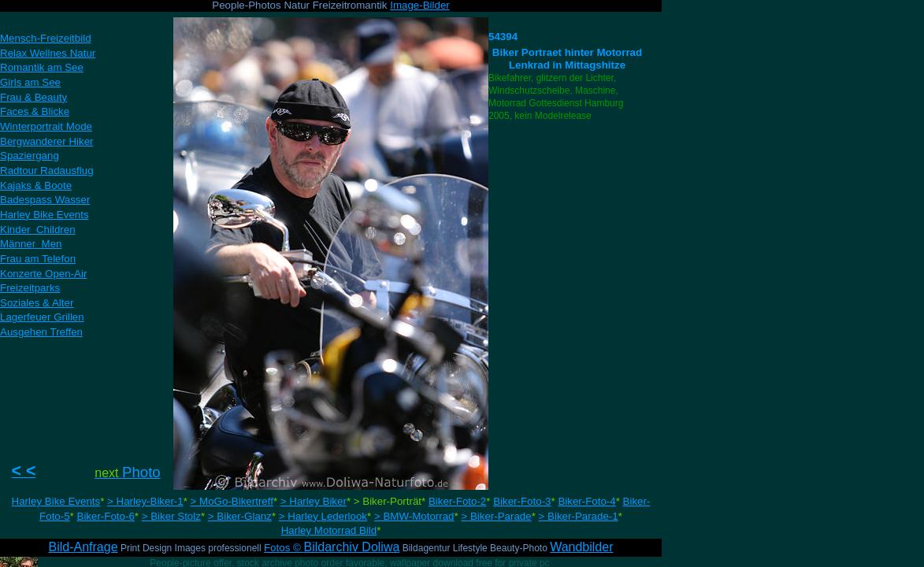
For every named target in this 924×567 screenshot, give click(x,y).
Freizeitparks (30, 288)
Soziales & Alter (37, 303)
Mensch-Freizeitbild (46, 38)
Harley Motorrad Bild (329, 530)
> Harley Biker (314, 501)
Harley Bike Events (56, 501)
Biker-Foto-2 (457, 501)
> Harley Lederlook (323, 516)
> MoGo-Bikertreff (232, 501)
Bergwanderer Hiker (47, 141)
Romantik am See (42, 67)
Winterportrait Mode (46, 126)
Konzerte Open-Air (43, 274)
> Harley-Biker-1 (145, 501)
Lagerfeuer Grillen (42, 317)
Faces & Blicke (35, 111)
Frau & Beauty (33, 97)
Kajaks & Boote (36, 185)
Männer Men (31, 244)
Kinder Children (38, 230)
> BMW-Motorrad (414, 516)
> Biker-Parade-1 (579, 516)
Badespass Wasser (45, 200)
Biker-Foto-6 (106, 516)
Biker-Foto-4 (586, 501)
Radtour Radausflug (47, 170)
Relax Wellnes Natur (48, 53)
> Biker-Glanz (240, 516)
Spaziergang (30, 156)
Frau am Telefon (38, 259)
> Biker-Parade (496, 516)
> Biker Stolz (171, 516)
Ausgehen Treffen (41, 332)
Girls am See (30, 82)
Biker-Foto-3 (522, 501)
